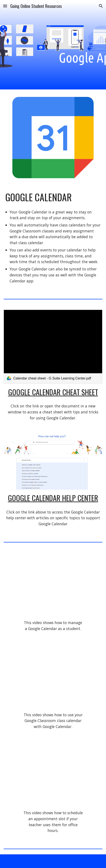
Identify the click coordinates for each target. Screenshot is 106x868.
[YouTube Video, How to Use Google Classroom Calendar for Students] (53, 677)
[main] (53, 197)
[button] (5, 6)
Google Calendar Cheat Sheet (53, 392)
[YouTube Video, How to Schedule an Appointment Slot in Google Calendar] (53, 775)
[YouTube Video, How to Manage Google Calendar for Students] (53, 585)
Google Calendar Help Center (53, 498)
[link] (53, 347)
